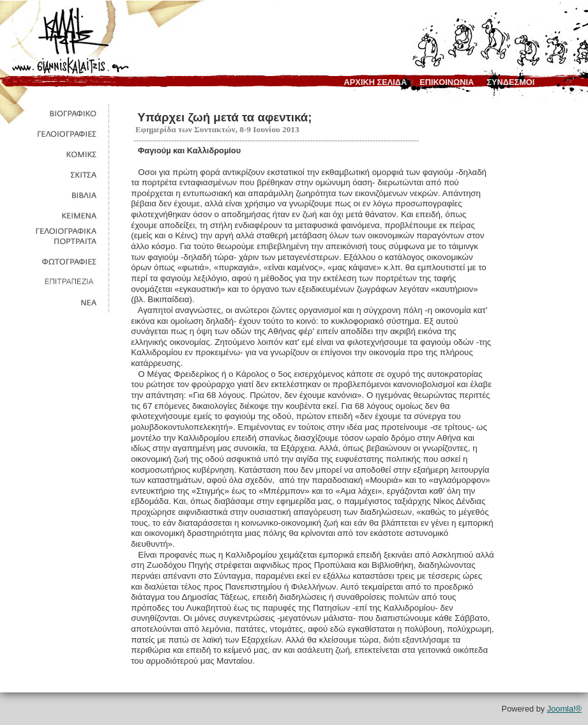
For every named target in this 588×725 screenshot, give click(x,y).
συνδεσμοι (510, 82)
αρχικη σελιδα (376, 82)
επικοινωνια (447, 82)
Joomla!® (564, 709)
